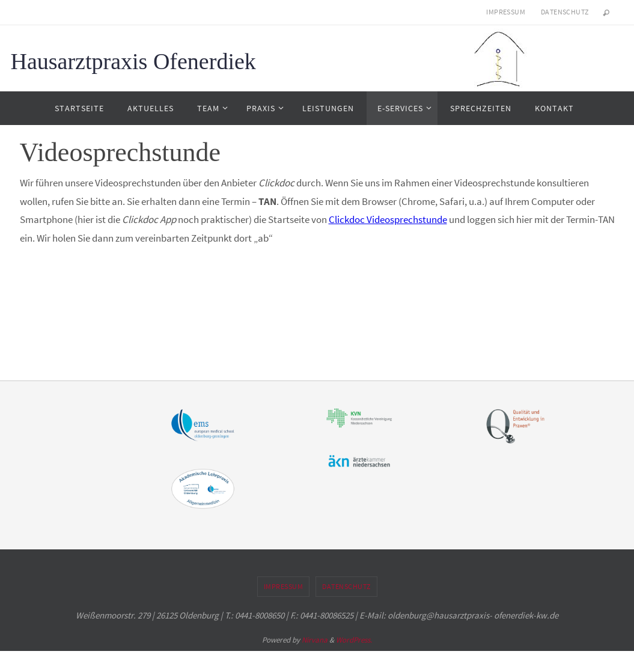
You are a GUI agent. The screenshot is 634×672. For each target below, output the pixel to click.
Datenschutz (565, 12)
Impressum (506, 12)
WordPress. (354, 640)
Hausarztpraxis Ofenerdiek (133, 61)
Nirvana (315, 640)
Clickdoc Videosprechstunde (388, 219)
